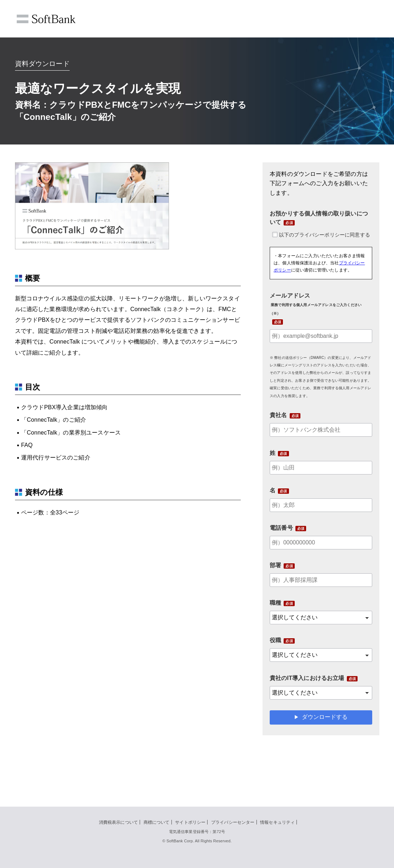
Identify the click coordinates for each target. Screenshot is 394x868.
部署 (275, 565)
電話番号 (281, 528)
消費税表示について (118, 822)
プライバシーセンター (233, 822)
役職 (275, 640)
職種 (275, 603)
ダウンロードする (325, 717)
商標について (157, 822)
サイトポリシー (190, 822)
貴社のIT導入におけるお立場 (307, 678)
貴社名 (278, 415)
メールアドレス (316, 304)
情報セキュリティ (277, 822)
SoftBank (46, 19)
